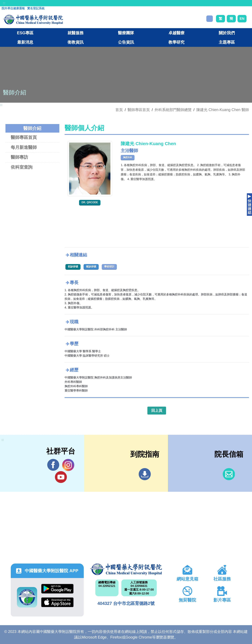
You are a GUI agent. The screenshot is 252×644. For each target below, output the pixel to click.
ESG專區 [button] (25, 33)
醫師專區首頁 (24, 137)
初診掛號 (73, 267)
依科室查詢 (22, 167)
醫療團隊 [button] (126, 33)
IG (68, 465)
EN (242, 19)
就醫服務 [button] (76, 33)
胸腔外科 (128, 157)
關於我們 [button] (227, 33)
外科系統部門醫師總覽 (173, 110)
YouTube (61, 477)
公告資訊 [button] (126, 42)
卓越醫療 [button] (176, 33)
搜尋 (210, 19)
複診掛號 (91, 267)
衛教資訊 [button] (76, 42)
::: (4, 3)
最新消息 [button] (25, 42)
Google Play (57, 589)
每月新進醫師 (24, 147)
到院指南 (145, 474)
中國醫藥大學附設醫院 (126, 569)
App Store (57, 602)
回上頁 (157, 411)
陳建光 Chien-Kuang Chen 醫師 (223, 110)
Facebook (53, 465)
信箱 (229, 474)
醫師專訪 (19, 157)
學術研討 (109, 267)
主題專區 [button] (227, 42)
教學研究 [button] (176, 42)
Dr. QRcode (90, 202)
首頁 (119, 110)
